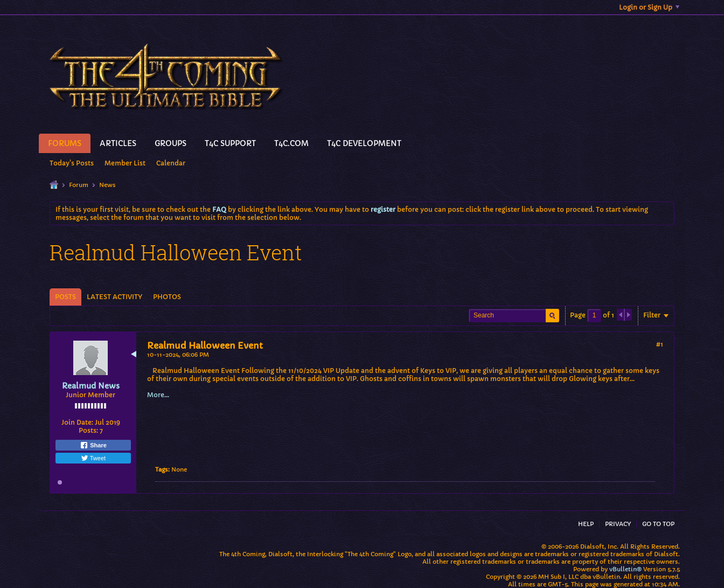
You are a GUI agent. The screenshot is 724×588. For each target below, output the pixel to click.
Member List (125, 163)
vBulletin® (625, 569)
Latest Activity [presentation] (114, 297)
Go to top (658, 524)
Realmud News (91, 386)
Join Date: (77, 422)
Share (93, 445)
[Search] (514, 316)
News (107, 185)
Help (586, 524)
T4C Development (364, 143)
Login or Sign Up (649, 7)
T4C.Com (291, 143)
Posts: (88, 430)
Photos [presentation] (167, 297)
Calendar (171, 163)
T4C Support (230, 143)
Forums (65, 143)
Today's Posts (72, 163)
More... (158, 395)
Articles (118, 143)
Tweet (93, 458)
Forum (79, 185)
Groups (170, 143)
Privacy (618, 524)
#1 (660, 344)
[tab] (65, 297)
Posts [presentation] (65, 297)
